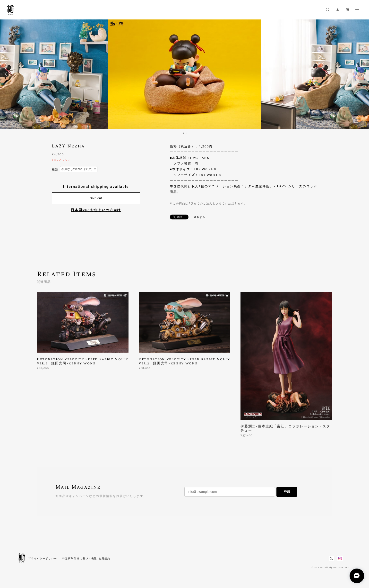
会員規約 (104, 558)
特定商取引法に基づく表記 (80, 558)
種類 (55, 169)
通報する (200, 217)
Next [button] (362, 74)
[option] (184, 74)
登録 (287, 492)
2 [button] (187, 133)
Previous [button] (7, 74)
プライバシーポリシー (43, 558)
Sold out (96, 198)
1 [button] (183, 133)
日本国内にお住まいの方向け (96, 210)
